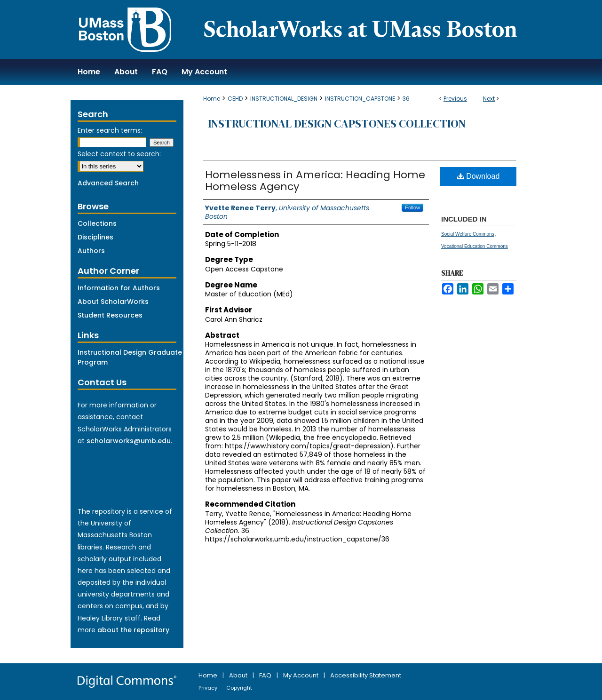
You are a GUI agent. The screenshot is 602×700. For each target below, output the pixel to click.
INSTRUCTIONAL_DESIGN (284, 99)
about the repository (133, 630)
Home (212, 99)
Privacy (209, 688)
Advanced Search (108, 183)
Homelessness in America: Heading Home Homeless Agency (315, 181)
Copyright (239, 688)
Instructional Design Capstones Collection (337, 123)
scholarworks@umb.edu (129, 441)
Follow (412, 207)
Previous (455, 99)
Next (489, 99)
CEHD (235, 99)
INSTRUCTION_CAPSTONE (360, 99)
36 (406, 99)
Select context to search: (119, 154)
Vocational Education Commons (475, 246)
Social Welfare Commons (468, 234)
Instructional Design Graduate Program (130, 357)
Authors (91, 251)
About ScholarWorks (113, 302)
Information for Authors (119, 288)
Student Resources (110, 315)
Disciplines (95, 237)
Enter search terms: (110, 130)
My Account (301, 675)
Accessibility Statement (366, 675)
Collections (97, 223)
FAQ (266, 675)
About (239, 675)
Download (479, 176)
